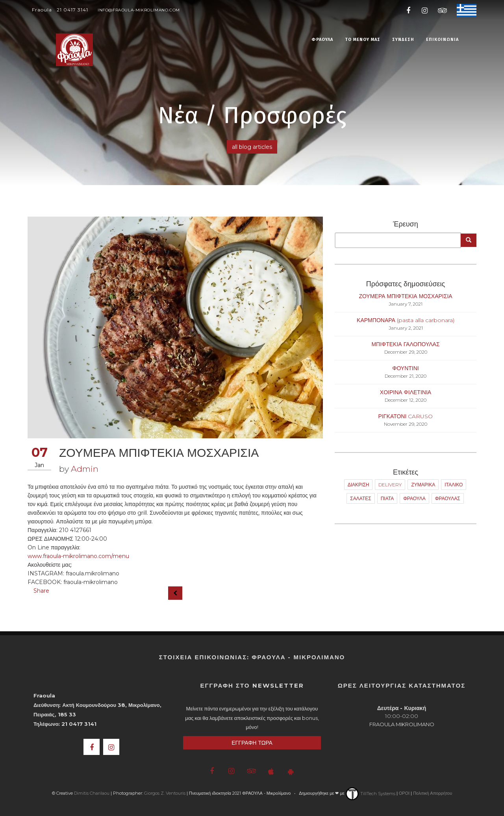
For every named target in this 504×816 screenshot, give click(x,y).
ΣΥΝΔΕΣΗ (403, 40)
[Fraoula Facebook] (409, 10)
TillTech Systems (371, 794)
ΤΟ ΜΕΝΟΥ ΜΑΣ (363, 40)
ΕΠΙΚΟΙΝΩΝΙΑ (442, 40)
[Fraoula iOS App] (271, 771)
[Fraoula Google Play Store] (290, 771)
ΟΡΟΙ (404, 794)
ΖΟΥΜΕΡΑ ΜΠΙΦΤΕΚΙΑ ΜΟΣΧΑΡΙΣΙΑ (405, 296)
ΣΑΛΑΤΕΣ (360, 498)
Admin (85, 469)
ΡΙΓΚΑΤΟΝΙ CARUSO (406, 416)
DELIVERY (390, 485)
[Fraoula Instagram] (425, 10)
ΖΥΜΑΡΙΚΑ (423, 485)
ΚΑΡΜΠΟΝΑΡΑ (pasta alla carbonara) (406, 320)
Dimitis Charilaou (92, 794)
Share (41, 591)
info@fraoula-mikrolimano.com (139, 10)
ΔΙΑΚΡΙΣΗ (359, 485)
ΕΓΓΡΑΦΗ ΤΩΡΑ (252, 743)
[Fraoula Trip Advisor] (441, 10)
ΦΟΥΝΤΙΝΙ (406, 368)
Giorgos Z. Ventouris (165, 794)
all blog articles (252, 147)
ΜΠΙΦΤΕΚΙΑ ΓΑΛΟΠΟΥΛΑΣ (405, 344)
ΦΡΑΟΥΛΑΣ (448, 498)
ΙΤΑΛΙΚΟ (454, 485)
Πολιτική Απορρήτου (433, 794)
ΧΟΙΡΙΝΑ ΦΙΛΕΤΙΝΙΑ (406, 392)
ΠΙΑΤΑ (387, 498)
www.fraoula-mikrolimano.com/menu (78, 556)
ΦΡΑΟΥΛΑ (322, 40)
